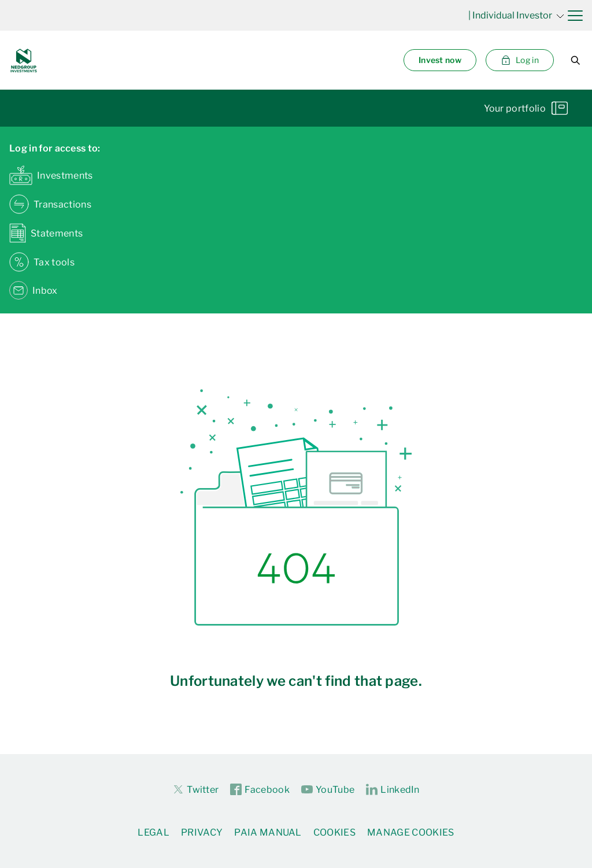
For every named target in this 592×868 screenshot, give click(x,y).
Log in (520, 60)
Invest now (440, 60)
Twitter (195, 789)
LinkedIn (393, 790)
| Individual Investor (516, 15)
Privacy (202, 832)
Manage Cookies (410, 832)
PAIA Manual (268, 832)
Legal (153, 832)
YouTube (328, 790)
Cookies (334, 832)
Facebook (260, 790)
